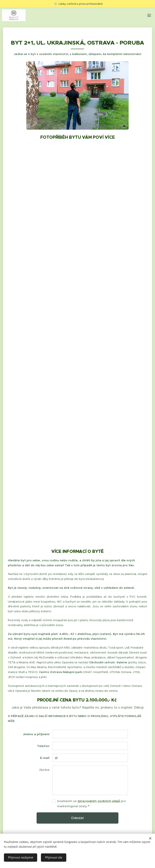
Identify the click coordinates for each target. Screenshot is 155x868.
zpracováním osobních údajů (99, 801)
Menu (149, 15)
